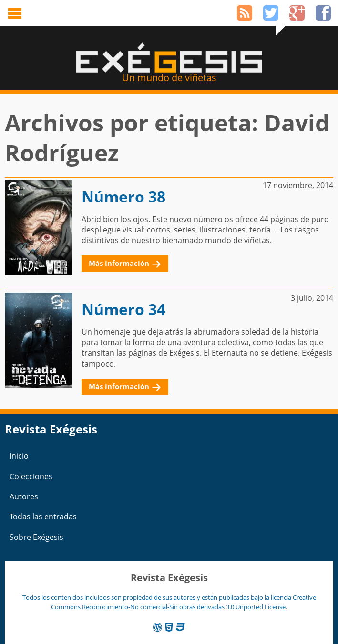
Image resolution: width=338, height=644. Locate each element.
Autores (24, 496)
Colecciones (31, 476)
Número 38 (123, 196)
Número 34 (123, 309)
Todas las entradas (43, 517)
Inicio (19, 456)
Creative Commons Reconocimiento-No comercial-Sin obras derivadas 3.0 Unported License (184, 602)
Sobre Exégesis (36, 537)
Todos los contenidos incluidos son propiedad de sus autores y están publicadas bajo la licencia (158, 597)
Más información (119, 263)
